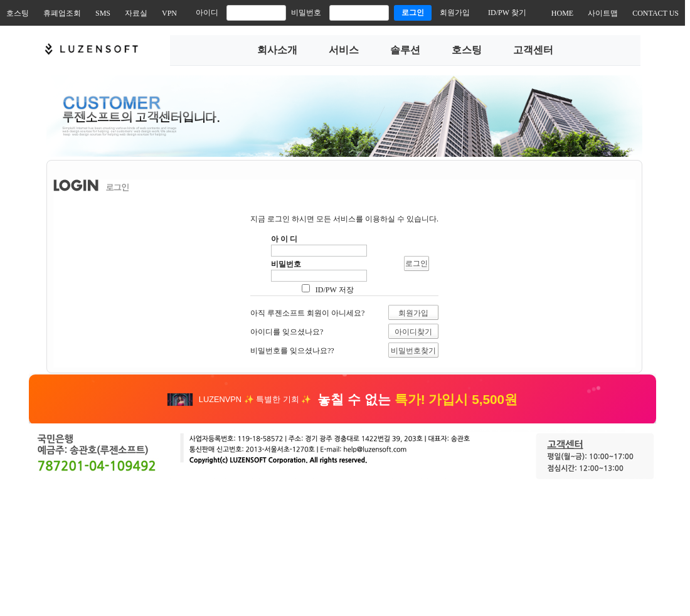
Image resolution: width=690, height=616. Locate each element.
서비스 (344, 50)
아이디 (207, 13)
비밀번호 (306, 13)
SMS (103, 13)
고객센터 (533, 50)
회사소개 (277, 50)
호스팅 (18, 13)
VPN (169, 13)
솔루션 (405, 50)
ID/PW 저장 (334, 290)
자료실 (136, 13)
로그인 (413, 13)
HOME (562, 13)
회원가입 (455, 13)
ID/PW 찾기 (507, 13)
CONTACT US (655, 13)
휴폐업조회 (62, 13)
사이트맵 (603, 13)
